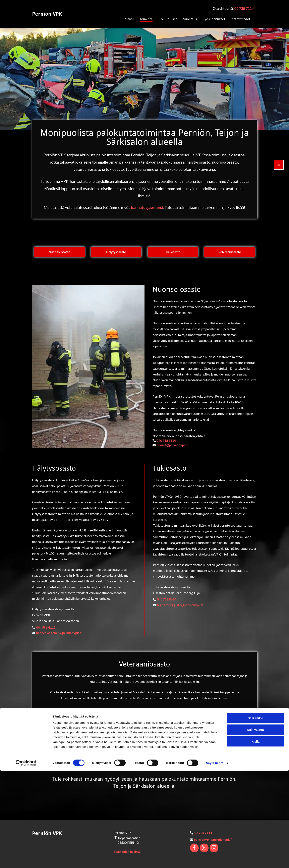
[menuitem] (125, 19)
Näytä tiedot (215, 860)
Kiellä (255, 839)
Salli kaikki (256, 815)
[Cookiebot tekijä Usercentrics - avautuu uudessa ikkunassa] (26, 860)
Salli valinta (256, 827)
